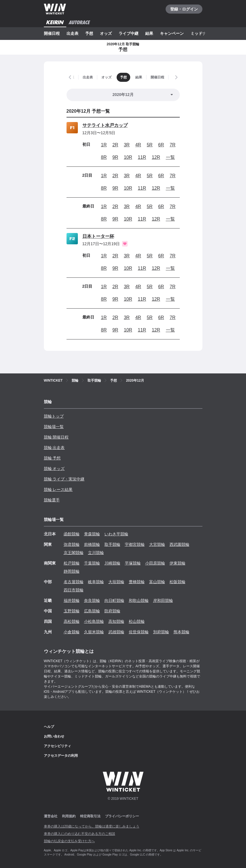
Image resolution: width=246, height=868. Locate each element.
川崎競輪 (112, 563)
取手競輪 (112, 544)
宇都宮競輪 (135, 544)
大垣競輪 (116, 582)
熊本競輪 (181, 632)
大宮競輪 (157, 544)
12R (156, 157)
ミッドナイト (202, 33)
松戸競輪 (72, 563)
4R (138, 145)
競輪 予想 (52, 458)
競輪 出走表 (54, 448)
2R (115, 145)
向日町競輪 (114, 600)
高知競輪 (116, 621)
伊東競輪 (177, 563)
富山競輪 (157, 582)
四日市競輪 (74, 590)
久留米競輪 (94, 632)
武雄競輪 (116, 632)
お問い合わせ (54, 736)
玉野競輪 (72, 611)
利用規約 (69, 816)
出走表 (72, 33)
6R (161, 145)
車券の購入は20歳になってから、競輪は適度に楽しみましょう (92, 826)
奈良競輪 (92, 600)
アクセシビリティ (57, 746)
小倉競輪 (72, 632)
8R (104, 157)
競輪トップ (54, 416)
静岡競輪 (72, 571)
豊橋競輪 (137, 582)
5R (149, 145)
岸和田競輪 (163, 600)
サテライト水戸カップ (105, 125)
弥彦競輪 (72, 544)
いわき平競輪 (116, 534)
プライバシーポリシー (122, 816)
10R (128, 157)
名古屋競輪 (74, 582)
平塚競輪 (133, 563)
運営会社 (51, 816)
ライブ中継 (129, 33)
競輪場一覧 (54, 427)
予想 (89, 33)
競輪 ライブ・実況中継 (64, 479)
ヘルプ (49, 727)
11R (142, 157)
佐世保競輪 (139, 632)
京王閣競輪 (74, 553)
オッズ (106, 33)
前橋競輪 (92, 544)
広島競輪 (92, 611)
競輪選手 (52, 500)
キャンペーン (172, 33)
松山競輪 (137, 621)
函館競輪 (72, 534)
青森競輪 (92, 534)
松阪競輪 (177, 582)
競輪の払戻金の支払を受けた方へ (69, 841)
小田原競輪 (155, 563)
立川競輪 (96, 553)
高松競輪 (72, 621)
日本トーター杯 (98, 236)
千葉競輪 (92, 563)
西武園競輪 (179, 544)
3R (127, 145)
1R (104, 145)
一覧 (170, 157)
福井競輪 (72, 600)
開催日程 (52, 33)
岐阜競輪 (96, 582)
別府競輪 (161, 632)
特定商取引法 (90, 816)
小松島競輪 (94, 621)
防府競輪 (112, 611)
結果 (149, 33)
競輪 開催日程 (56, 437)
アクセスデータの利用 (61, 756)
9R (115, 157)
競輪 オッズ (54, 469)
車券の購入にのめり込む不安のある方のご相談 (80, 834)
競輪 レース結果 (58, 489)
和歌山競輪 (139, 600)
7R (172, 145)
